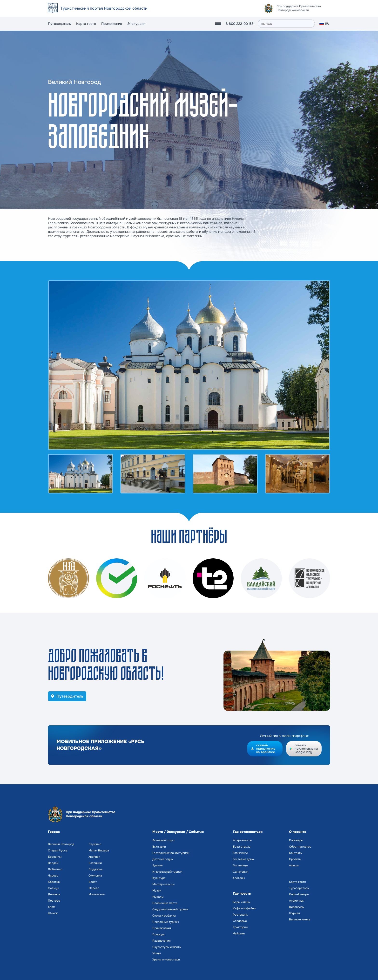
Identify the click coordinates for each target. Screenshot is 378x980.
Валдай (53, 863)
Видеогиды (297, 907)
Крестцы (54, 882)
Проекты (295, 859)
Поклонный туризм (165, 922)
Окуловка (95, 876)
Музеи (157, 891)
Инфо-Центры (299, 894)
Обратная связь (300, 847)
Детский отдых (163, 859)
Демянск (54, 894)
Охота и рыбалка (164, 916)
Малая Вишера (99, 850)
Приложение (112, 24)
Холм (51, 907)
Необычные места (165, 903)
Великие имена (300, 919)
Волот (93, 882)
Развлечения (161, 941)
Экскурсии (136, 24)
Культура (159, 878)
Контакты (296, 853)
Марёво (94, 888)
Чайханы (239, 933)
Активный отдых (164, 840)
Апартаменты (242, 840)
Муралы (158, 897)
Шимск (53, 913)
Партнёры (296, 840)
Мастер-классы (163, 884)
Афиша (294, 865)
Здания (157, 865)
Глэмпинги (240, 853)
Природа (159, 934)
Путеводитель (59, 24)
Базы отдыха (242, 847)
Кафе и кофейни (244, 908)
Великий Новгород (61, 844)
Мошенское (97, 894)
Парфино (95, 844)
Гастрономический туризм (171, 853)
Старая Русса (58, 850)
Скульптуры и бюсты (167, 947)
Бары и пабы (242, 902)
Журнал (294, 913)
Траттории (240, 927)
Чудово (53, 876)
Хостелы (239, 878)
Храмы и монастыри (166, 959)
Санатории (241, 872)
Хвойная (94, 857)
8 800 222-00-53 (240, 24)
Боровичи (55, 857)
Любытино (55, 869)
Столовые (240, 921)
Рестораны (241, 915)
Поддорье (95, 869)
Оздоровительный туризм (170, 909)
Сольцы (53, 888)
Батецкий (95, 863)
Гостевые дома (243, 859)
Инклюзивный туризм (167, 872)
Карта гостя (86, 24)
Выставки (159, 847)
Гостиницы (240, 865)
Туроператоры (299, 888)
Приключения (162, 928)
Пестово (54, 901)
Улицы (157, 953)
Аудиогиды (297, 901)
